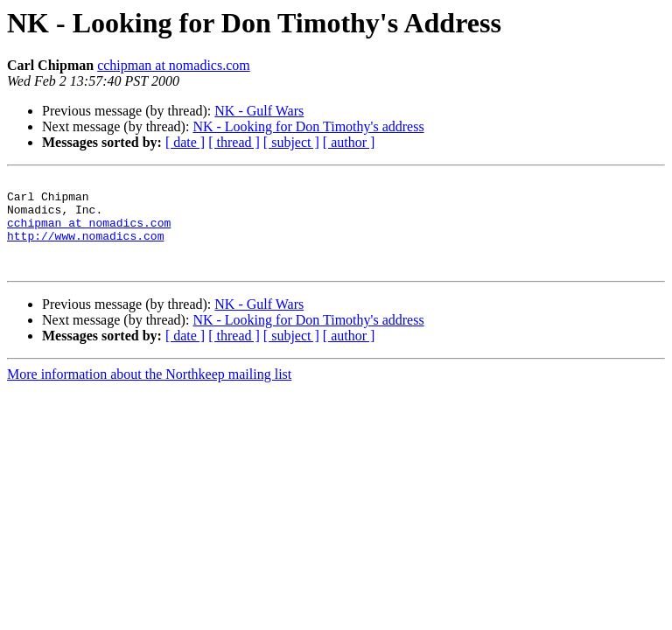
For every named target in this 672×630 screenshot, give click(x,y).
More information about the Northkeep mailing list (149, 392)
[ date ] (185, 142)
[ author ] (349, 142)
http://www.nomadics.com (85, 248)
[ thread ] (234, 142)
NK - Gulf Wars (259, 111)
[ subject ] (291, 142)
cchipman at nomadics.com (174, 65)
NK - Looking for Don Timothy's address (308, 126)
